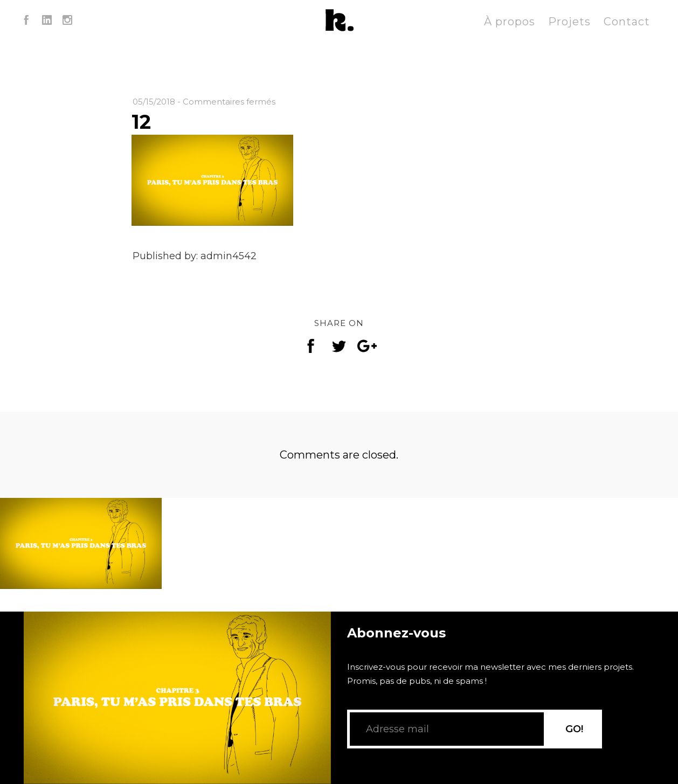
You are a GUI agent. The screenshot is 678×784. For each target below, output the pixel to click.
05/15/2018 (154, 102)
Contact (627, 22)
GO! (574, 729)
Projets (569, 22)
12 (141, 122)
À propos (510, 22)
